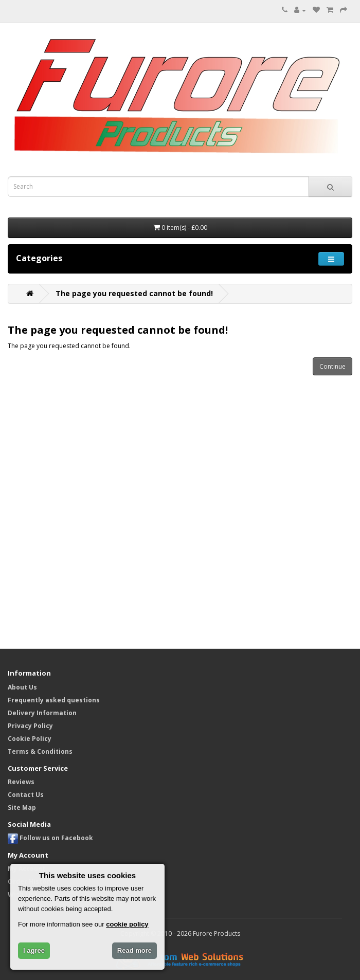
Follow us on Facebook (50, 838)
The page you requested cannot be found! (134, 293)
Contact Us (26, 795)
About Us (22, 687)
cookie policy (127, 924)
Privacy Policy (30, 726)
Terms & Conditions (40, 751)
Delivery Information (42, 713)
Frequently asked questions (54, 700)
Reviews (21, 782)
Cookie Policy (30, 739)
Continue (332, 366)
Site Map (22, 807)
